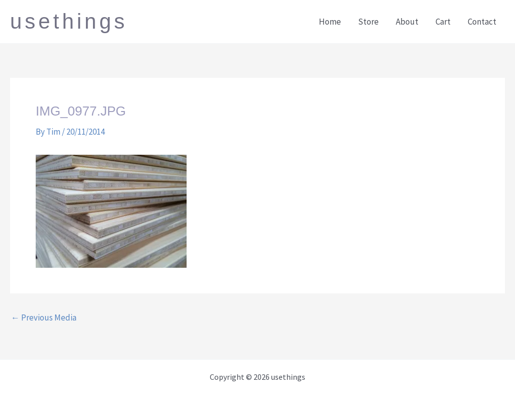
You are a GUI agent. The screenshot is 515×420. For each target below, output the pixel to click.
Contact (482, 22)
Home (330, 22)
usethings (69, 21)
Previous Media (44, 318)
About (407, 22)
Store (368, 22)
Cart (443, 22)
